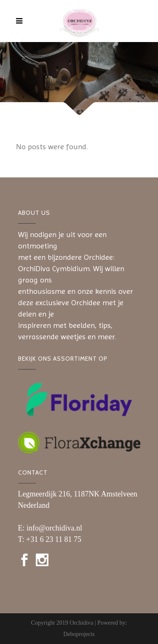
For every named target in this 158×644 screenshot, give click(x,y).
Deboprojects (79, 634)
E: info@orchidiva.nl (50, 528)
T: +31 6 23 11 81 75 (50, 539)
